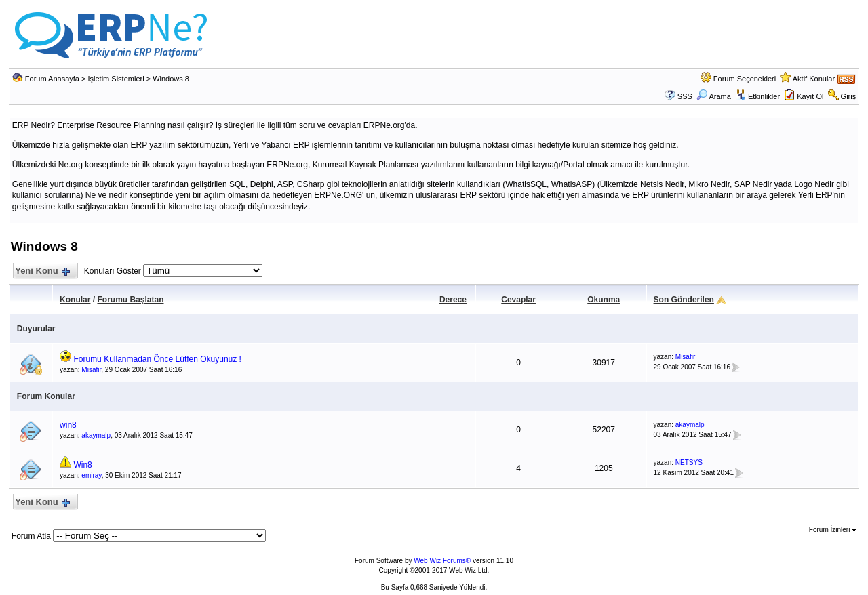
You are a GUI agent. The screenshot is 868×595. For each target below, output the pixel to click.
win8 (68, 425)
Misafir (91, 370)
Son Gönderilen (684, 300)
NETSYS (689, 463)
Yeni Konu (42, 271)
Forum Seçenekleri (745, 79)
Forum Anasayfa (52, 79)
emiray (91, 475)
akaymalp (96, 435)
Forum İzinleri (833, 530)
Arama (714, 96)
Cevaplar (518, 300)
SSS (685, 96)
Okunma (604, 300)
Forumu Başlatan (130, 300)
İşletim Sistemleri (116, 79)
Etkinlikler (757, 96)
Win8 (82, 465)
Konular (75, 300)
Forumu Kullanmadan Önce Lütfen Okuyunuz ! (157, 359)
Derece (453, 300)
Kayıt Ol (810, 96)
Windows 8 (171, 79)
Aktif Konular (814, 79)
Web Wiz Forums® (442, 561)
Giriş (849, 96)
